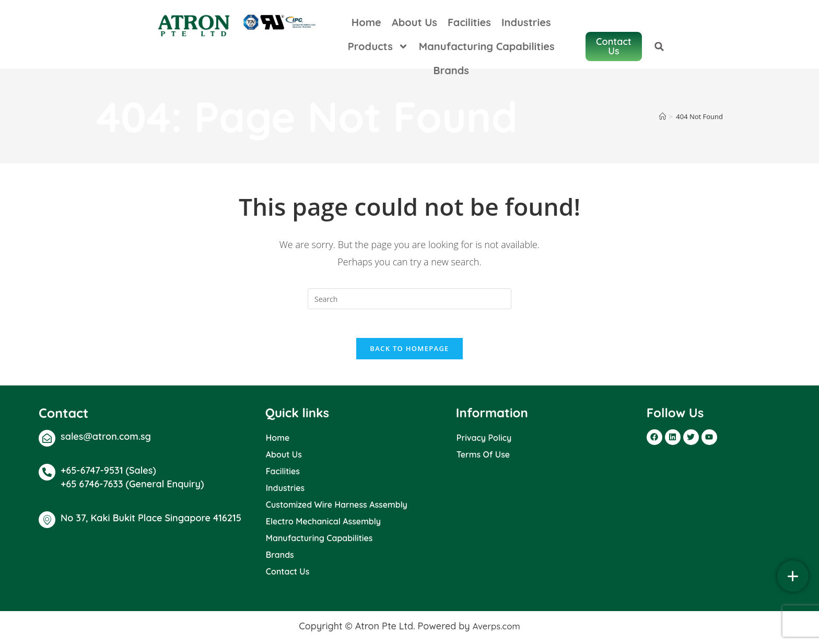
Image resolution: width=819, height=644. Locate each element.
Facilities (458, 22)
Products (580, 22)
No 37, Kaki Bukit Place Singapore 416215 (151, 521)
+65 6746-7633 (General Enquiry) (132, 487)
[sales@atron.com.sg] (47, 441)
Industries (515, 22)
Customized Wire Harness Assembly (337, 507)
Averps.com (496, 629)
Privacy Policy (484, 440)
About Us (403, 22)
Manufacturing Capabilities (452, 46)
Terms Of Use (483, 457)
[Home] (663, 116)
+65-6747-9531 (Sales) (108, 473)
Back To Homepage (409, 351)
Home (355, 22)
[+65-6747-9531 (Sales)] (47, 475)
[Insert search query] (409, 299)
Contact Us (288, 574)
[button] (792, 34)
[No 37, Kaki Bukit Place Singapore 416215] (47, 523)
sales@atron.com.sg (106, 439)
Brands (548, 46)
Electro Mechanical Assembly (323, 524)
